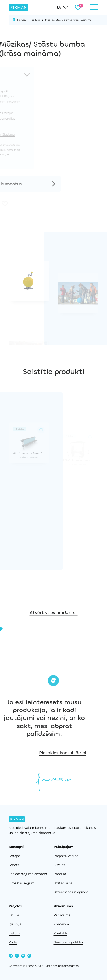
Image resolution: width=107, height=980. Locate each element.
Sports (14, 865)
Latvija (14, 915)
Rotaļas (15, 856)
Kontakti (60, 933)
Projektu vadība (66, 856)
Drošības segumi (22, 883)
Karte (13, 942)
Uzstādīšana (63, 883)
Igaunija (15, 924)
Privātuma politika (68, 942)
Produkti (35, 20)
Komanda (61, 924)
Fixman (22, 20)
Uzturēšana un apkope (71, 892)
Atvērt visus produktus (54, 620)
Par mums (62, 915)
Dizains (59, 865)
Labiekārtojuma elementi (28, 874)
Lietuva (14, 933)
